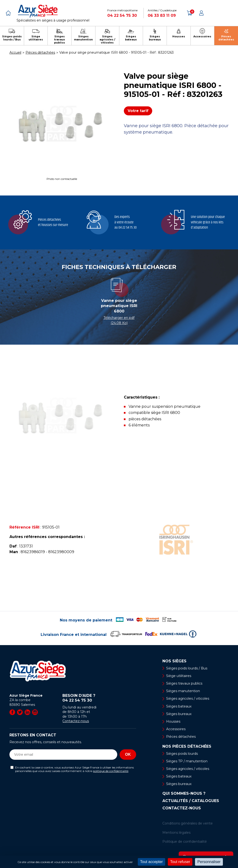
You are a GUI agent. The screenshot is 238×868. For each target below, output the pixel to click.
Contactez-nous (76, 721)
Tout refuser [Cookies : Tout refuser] (180, 862)
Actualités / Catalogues (191, 801)
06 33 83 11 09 (162, 15)
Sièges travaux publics (184, 683)
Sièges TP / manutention (187, 761)
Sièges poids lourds (182, 754)
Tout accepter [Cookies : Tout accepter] (151, 862)
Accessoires (176, 729)
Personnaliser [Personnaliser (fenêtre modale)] (209, 862)
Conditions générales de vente (188, 823)
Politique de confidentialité (185, 842)
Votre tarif (138, 111)
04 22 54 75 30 (122, 15)
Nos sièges (174, 661)
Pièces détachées (181, 737)
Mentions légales (176, 833)
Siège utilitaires (179, 676)
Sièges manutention (183, 691)
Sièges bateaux (179, 706)
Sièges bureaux (179, 714)
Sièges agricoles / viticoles (188, 699)
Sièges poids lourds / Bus (187, 668)
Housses (173, 721)
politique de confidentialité (111, 771)
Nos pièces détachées (187, 746)
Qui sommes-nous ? (184, 794)
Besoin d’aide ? (99, 698)
